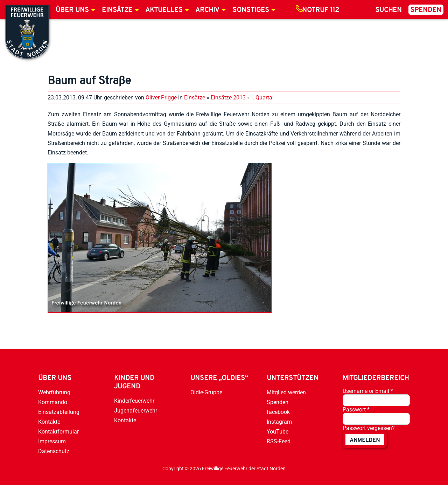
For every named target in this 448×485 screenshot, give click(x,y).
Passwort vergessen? (369, 428)
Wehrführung (54, 392)
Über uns (72, 10)
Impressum (52, 441)
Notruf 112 (321, 10)
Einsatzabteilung (59, 412)
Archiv (207, 10)
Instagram (279, 422)
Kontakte (49, 422)
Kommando (53, 402)
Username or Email (368, 391)
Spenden (426, 10)
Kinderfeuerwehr (134, 401)
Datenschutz (54, 451)
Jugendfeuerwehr (136, 411)
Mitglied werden (286, 392)
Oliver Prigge (161, 98)
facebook (278, 412)
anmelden (365, 441)
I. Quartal (262, 98)
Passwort (356, 410)
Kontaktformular (58, 432)
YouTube (278, 432)
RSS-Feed (279, 441)
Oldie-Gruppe (206, 392)
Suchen (388, 10)
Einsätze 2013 (228, 98)
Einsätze (117, 10)
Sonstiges (251, 10)
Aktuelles (164, 10)
